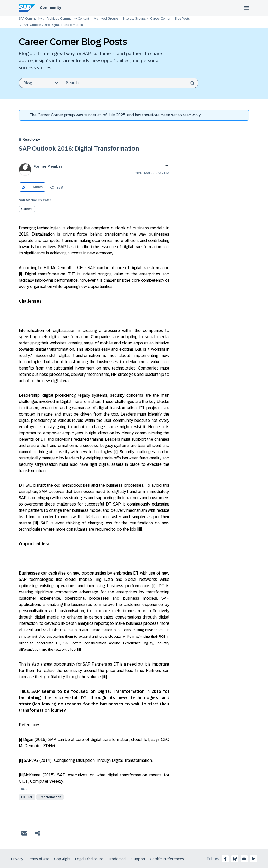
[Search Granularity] (40, 83)
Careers (27, 209)
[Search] (130, 83)
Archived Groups (106, 19)
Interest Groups (134, 19)
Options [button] (165, 166)
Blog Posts (182, 19)
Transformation (50, 797)
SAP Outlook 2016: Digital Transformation (79, 148)
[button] (23, 187)
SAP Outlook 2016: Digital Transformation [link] (53, 25)
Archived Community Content (68, 19)
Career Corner (160, 19)
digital (27, 797)
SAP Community (30, 19)
